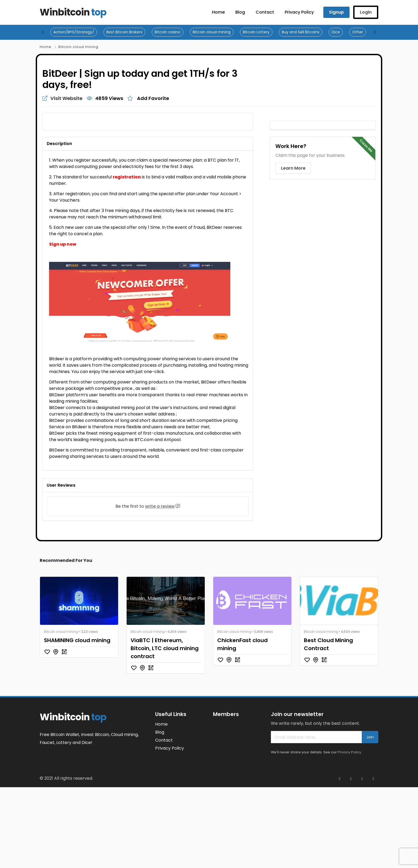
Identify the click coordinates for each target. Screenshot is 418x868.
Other (358, 32)
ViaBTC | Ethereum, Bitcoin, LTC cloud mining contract (165, 729)
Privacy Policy (349, 833)
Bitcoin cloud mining (212, 32)
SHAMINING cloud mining (77, 721)
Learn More (293, 168)
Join (370, 818)
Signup (336, 12)
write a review (160, 587)
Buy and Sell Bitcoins (301, 32)
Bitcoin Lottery (256, 32)
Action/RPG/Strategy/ (74, 32)
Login (366, 12)
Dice (336, 32)
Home (46, 47)
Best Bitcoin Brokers (124, 32)
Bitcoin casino (168, 32)
